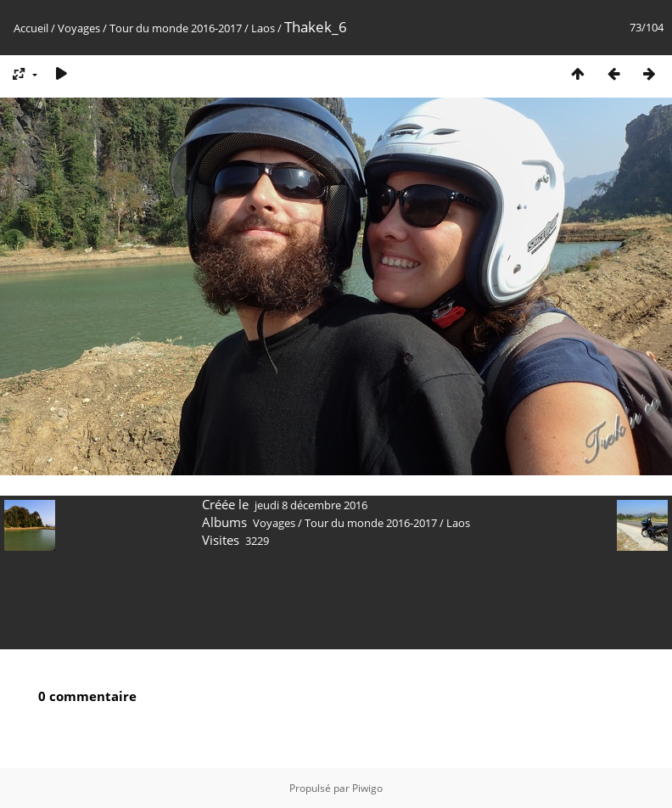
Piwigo (367, 788)
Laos (263, 28)
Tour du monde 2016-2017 (176, 28)
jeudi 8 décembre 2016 (311, 505)
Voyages (79, 28)
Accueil (31, 28)
